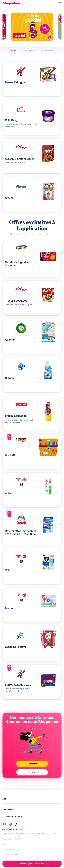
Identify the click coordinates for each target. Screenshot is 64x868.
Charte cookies (8, 849)
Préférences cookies (10, 855)
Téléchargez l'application (32, 864)
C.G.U (5, 844)
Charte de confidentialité (12, 839)
